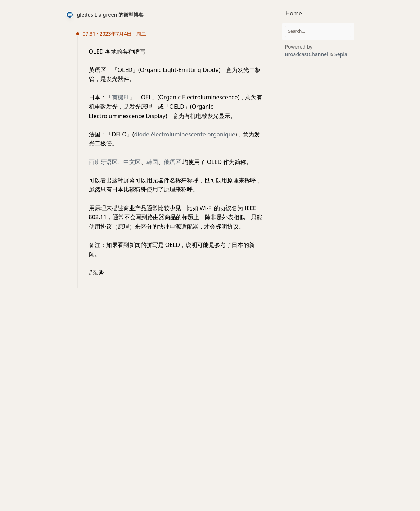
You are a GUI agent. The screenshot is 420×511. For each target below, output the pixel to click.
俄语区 (172, 162)
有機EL (121, 97)
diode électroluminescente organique (184, 134)
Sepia (341, 54)
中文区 (132, 162)
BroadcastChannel (307, 54)
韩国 (152, 162)
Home (294, 13)
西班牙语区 (103, 162)
